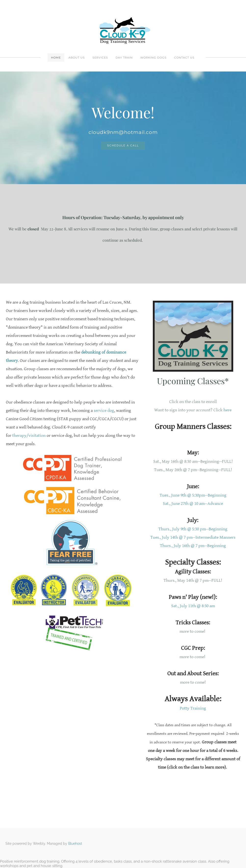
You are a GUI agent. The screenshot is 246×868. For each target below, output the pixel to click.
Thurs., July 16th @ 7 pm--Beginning (193, 546)
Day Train (124, 58)
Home (56, 58)
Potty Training (193, 708)
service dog (104, 410)
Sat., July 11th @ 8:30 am (193, 606)
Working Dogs (153, 58)
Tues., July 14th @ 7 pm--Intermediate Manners (193, 537)
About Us (77, 58)
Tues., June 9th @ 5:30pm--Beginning (193, 495)
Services (100, 58)
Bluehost (75, 844)
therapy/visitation (29, 435)
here (227, 410)
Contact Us (184, 58)
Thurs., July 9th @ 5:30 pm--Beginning (193, 529)
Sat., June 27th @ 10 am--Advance (193, 504)
